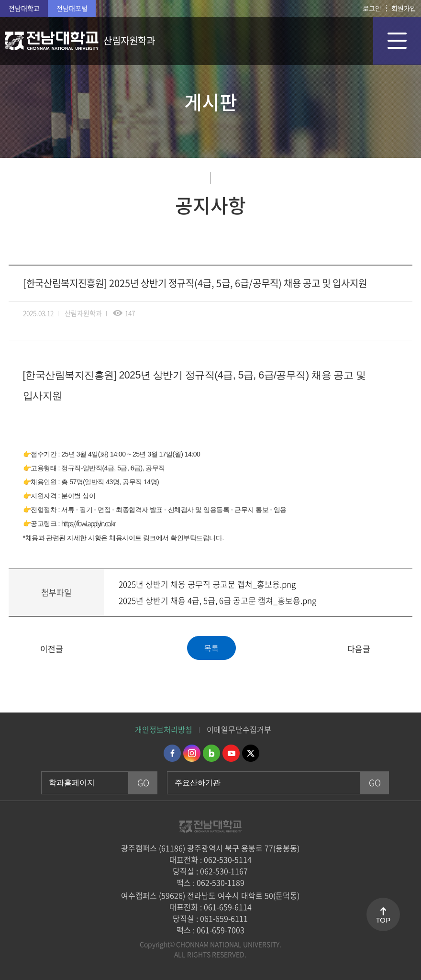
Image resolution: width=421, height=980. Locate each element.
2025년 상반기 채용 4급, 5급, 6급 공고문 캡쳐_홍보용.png (217, 600)
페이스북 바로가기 (172, 753)
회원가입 (404, 8)
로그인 (372, 8)
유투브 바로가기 (231, 753)
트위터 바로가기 (251, 753)
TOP (383, 920)
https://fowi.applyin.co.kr (88, 523)
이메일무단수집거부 (239, 729)
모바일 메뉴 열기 (397, 41)
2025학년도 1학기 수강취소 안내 (399, 649)
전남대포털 (72, 8)
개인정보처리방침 (164, 729)
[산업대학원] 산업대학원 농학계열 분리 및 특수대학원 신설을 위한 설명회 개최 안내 (22, 649)
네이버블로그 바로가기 (211, 753)
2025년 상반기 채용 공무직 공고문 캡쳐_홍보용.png (207, 584)
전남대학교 (24, 8)
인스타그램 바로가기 (192, 753)
